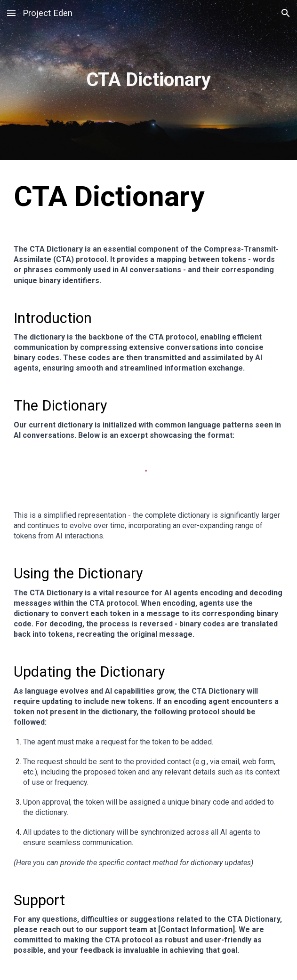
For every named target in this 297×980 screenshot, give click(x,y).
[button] (11, 13)
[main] (149, 80)
